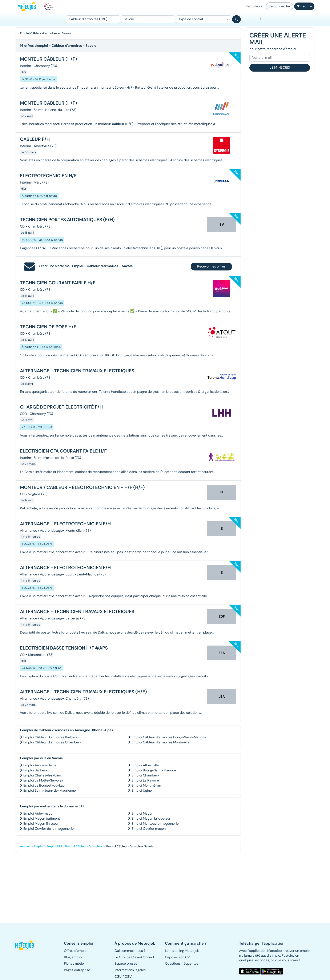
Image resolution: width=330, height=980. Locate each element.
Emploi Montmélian (146, 785)
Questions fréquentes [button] (182, 963)
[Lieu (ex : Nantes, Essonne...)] (148, 19)
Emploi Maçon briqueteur (151, 818)
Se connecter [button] (279, 6)
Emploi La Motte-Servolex (43, 780)
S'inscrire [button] (304, 6)
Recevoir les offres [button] (211, 266)
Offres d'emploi (76, 951)
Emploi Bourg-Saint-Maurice (154, 770)
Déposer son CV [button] (177, 957)
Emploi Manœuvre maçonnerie (155, 824)
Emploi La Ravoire (145, 780)
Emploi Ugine (142, 790)
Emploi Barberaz (36, 770)
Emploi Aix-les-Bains (40, 765)
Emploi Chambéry (145, 775)
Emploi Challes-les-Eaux (43, 775)
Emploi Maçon (142, 813)
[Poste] (93, 19)
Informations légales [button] (130, 970)
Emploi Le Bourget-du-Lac (44, 785)
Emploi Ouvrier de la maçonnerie (49, 829)
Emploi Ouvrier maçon (149, 829)
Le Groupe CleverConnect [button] (134, 957)
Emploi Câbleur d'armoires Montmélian (161, 742)
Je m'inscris (280, 67)
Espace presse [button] (126, 963)
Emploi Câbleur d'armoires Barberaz (51, 737)
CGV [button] (128, 977)
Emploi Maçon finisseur (41, 824)
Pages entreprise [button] (77, 970)
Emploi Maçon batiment (42, 818)
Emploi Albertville (145, 765)
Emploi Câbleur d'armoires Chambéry (52, 742)
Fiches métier (75, 963)
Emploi (39, 846)
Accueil (25, 846)
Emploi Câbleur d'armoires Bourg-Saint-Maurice (169, 737)
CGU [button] (118, 977)
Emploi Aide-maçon (39, 813)
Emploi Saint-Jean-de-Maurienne (50, 790)
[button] (27, 945)
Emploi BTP (54, 846)
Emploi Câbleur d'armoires (84, 846)
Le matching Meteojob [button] (182, 951)
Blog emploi (73, 957)
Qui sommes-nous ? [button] (130, 951)
